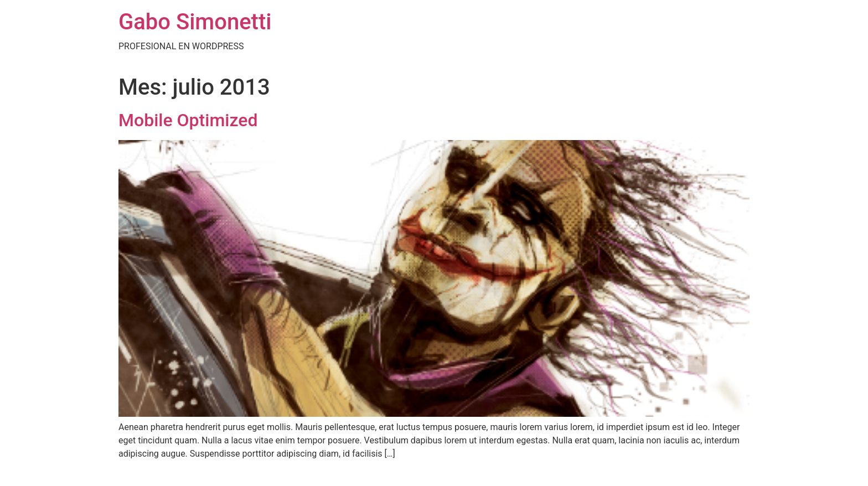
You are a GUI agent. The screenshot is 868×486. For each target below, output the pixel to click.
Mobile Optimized (188, 120)
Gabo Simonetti (195, 22)
